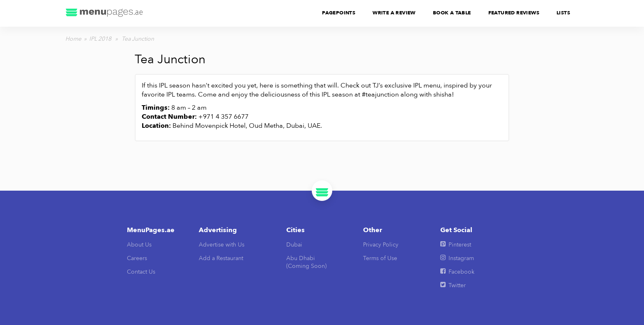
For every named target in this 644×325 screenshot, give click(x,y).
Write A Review (394, 13)
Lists (563, 13)
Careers (137, 258)
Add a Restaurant (221, 258)
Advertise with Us (222, 245)
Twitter (453, 285)
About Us (139, 245)
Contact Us (141, 272)
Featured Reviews (514, 13)
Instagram (457, 258)
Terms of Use (380, 258)
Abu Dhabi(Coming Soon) (306, 262)
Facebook (457, 272)
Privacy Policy (381, 245)
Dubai (294, 245)
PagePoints (339, 13)
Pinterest (456, 245)
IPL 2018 (100, 39)
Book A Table (452, 13)
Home (73, 39)
